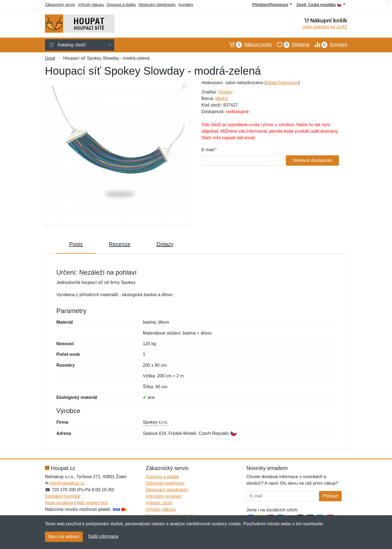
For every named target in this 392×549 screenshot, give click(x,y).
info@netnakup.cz (67, 483)
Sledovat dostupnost (312, 160)
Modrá (221, 98)
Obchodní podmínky (165, 483)
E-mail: (208, 150)
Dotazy (165, 244)
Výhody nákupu (91, 5)
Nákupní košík (248, 45)
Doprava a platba (121, 5)
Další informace (103, 536)
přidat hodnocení (282, 83)
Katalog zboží (80, 45)
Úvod (50, 58)
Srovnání (328, 45)
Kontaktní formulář (63, 496)
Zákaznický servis (60, 5)
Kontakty (186, 5)
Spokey (225, 92)
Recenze (120, 244)
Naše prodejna (59, 503)
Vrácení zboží (159, 503)
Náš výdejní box (92, 503)
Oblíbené (291, 45)
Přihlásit (330, 496)
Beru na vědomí (64, 537)
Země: (321, 5)
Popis (76, 244)
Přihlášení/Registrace (272, 5)
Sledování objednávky (157, 5)
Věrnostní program (164, 496)
